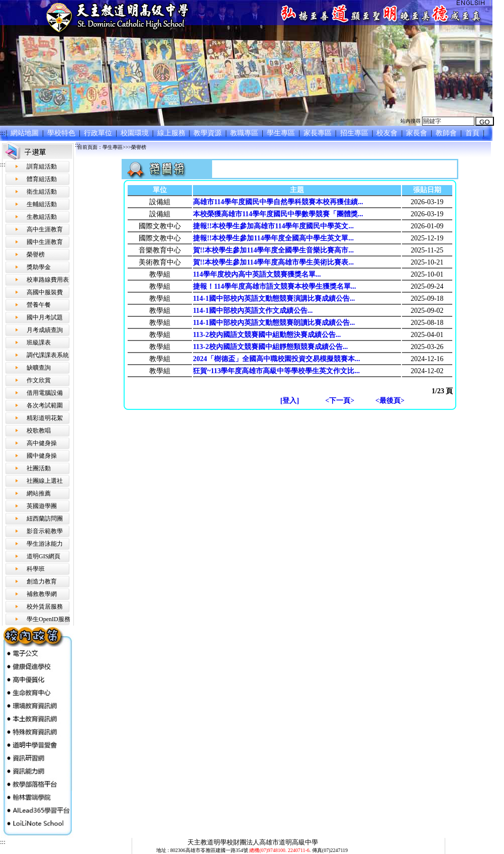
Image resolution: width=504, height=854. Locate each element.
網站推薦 (39, 493)
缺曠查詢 (39, 368)
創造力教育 (42, 581)
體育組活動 (42, 179)
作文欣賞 (39, 380)
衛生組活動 (42, 192)
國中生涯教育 (45, 242)
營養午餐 (39, 305)
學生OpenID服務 (48, 619)
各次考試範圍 (45, 405)
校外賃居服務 (45, 607)
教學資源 (209, 133)
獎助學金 (39, 267)
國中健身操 (42, 456)
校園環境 (135, 133)
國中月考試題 (45, 317)
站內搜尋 (411, 121)
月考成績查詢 (45, 330)
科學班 (36, 569)
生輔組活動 (42, 204)
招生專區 (355, 133)
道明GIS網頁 (43, 556)
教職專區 (245, 133)
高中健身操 (42, 443)
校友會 (388, 133)
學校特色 (63, 133)
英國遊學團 (42, 506)
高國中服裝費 (45, 292)
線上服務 (172, 133)
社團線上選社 (45, 481)
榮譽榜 (36, 254)
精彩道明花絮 (45, 418)
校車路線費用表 (48, 280)
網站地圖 (26, 133)
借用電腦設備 (45, 393)
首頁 (473, 133)
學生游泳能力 (45, 544)
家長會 (418, 133)
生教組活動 (42, 217)
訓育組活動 (42, 166)
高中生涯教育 (45, 229)
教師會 (447, 133)
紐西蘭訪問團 (45, 519)
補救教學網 (42, 594)
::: (3, 133)
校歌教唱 (39, 431)
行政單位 (99, 133)
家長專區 (318, 133)
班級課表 (39, 343)
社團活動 (39, 468)
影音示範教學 (45, 531)
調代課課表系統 (48, 355)
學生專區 (282, 133)
